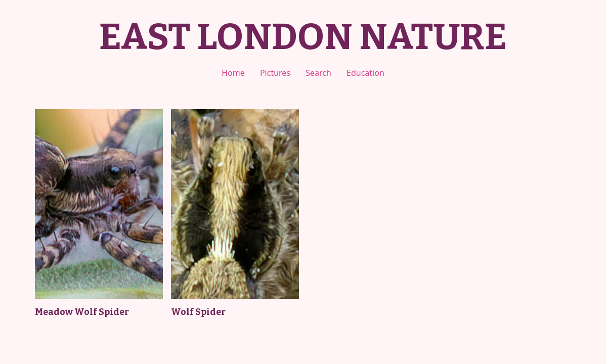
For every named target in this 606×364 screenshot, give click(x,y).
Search (318, 73)
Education (365, 73)
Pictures (275, 73)
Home (233, 73)
